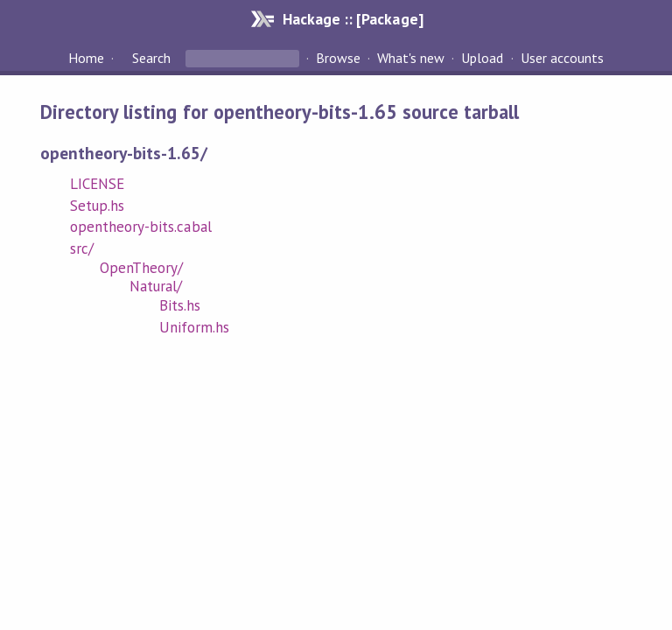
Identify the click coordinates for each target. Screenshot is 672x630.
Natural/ (156, 286)
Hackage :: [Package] (353, 19)
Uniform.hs (194, 327)
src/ (82, 248)
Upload (482, 58)
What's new (411, 58)
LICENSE (97, 184)
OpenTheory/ (141, 268)
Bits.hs (180, 305)
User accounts (562, 58)
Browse (338, 58)
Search (151, 58)
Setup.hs (97, 206)
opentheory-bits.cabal (141, 227)
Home (86, 58)
